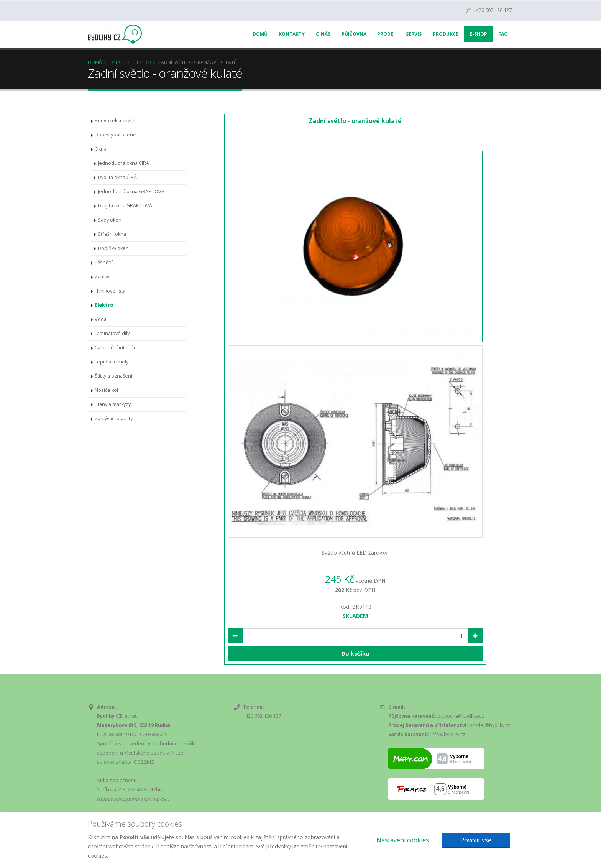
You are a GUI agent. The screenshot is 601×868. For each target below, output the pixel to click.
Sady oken (110, 220)
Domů (260, 34)
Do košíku (355, 653)
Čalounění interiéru (117, 348)
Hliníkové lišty (110, 291)
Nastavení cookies (403, 840)
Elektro (142, 62)
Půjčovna (354, 34)
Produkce (446, 34)
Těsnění (104, 262)
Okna (101, 149)
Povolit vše (476, 840)
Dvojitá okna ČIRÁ (117, 177)
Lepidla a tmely (112, 362)
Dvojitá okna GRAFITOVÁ (125, 206)
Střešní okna (112, 234)
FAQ (503, 34)
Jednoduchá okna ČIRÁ (123, 163)
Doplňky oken (113, 248)
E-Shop (478, 34)
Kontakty (292, 34)
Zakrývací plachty (114, 418)
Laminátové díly (112, 333)
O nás (323, 34)
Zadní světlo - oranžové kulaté (355, 121)
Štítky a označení (113, 376)
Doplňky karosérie (115, 135)
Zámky (102, 277)
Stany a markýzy (113, 404)
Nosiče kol (106, 390)
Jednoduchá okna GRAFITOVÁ (131, 192)
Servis (414, 34)
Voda (101, 319)
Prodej (386, 34)
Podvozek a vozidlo (117, 121)
